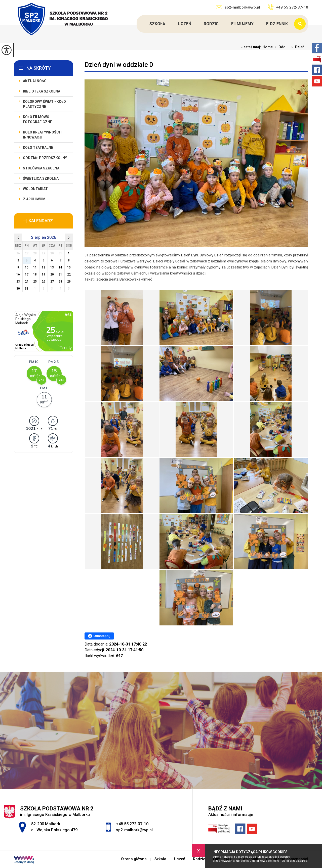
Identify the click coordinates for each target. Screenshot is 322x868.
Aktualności (35, 81)
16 (18, 275)
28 (60, 282)
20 (52, 275)
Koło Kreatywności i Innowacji (42, 135)
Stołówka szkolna (41, 168)
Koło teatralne (38, 148)
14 (60, 267)
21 (60, 275)
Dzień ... (299, 47)
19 (44, 275)
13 (52, 267)
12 (44, 267)
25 (35, 282)
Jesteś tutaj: (252, 47)
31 (27, 289)
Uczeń (185, 24)
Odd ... (281, 47)
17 (27, 275)
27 (52, 282)
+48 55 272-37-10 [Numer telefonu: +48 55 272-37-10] (132, 824)
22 (69, 275)
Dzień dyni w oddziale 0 (119, 65)
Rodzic (211, 24)
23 (18, 282)
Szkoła (157, 24)
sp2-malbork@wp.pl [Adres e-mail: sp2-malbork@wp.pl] (134, 830)
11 (35, 267)
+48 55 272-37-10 (288, 7)
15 (69, 267)
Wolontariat (35, 189)
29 (69, 282)
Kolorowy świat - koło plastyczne (44, 104)
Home (268, 47)
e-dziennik (277, 24)
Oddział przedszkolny (45, 158)
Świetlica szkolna (41, 178)
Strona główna (137, 24)
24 (27, 282)
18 (35, 275)
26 (44, 282)
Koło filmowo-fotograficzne (37, 119)
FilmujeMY (242, 24)
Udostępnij (99, 636)
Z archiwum (34, 199)
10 (27, 267)
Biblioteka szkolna (42, 91)
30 (18, 289)
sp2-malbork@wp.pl (238, 7)
